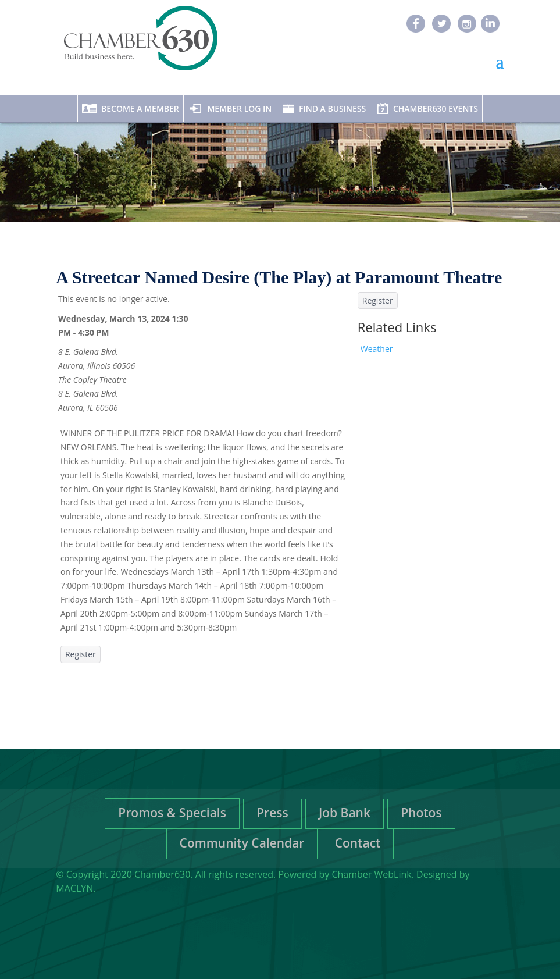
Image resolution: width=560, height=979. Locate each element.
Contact (358, 843)
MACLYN (74, 888)
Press (272, 813)
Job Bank (345, 813)
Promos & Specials (172, 813)
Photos (421, 813)
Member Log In (239, 108)
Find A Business (332, 108)
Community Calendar (242, 843)
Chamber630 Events (436, 108)
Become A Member (140, 108)
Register (81, 654)
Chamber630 (162, 874)
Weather (377, 349)
